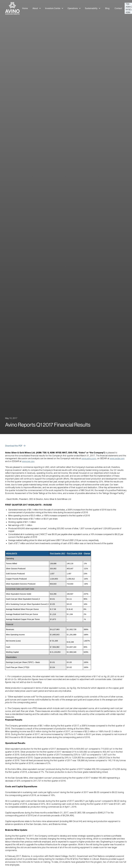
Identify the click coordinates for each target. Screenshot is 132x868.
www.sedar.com (117, 458)
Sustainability (91, 8)
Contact (118, 8)
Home (25, 8)
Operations (73, 8)
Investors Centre (53, 8)
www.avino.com (89, 458)
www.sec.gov (28, 461)
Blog (107, 8)
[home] (12, 8)
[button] (37, 8)
